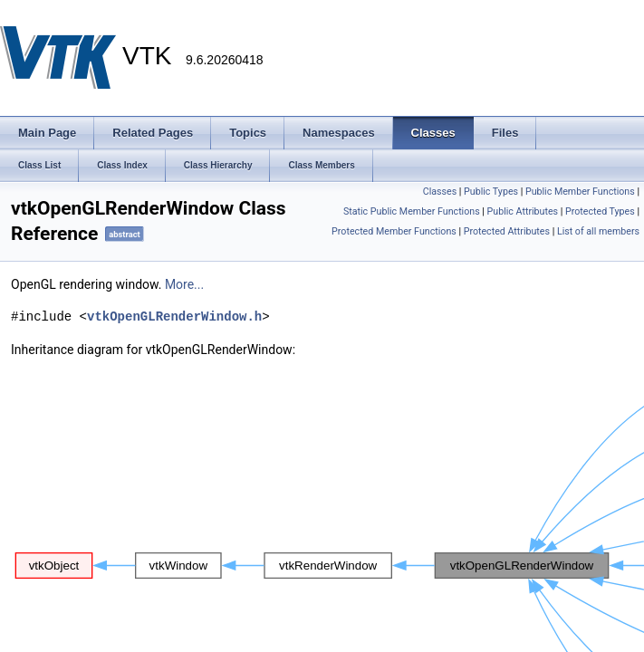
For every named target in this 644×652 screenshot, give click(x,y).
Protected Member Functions (394, 231)
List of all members (598, 231)
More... (184, 284)
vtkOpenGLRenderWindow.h (174, 316)
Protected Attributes (507, 231)
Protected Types (600, 211)
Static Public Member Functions (412, 211)
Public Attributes (523, 211)
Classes (440, 192)
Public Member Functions (580, 192)
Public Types (491, 192)
